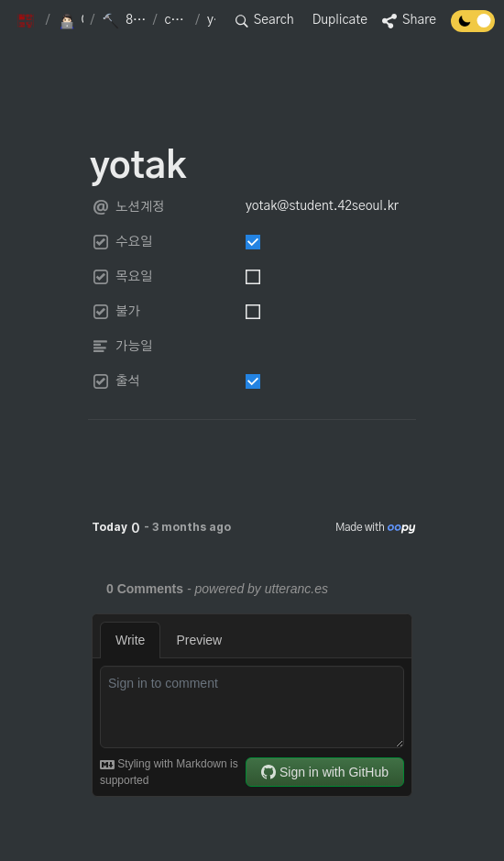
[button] (27, 21)
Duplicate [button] (340, 20)
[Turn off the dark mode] (473, 28)
